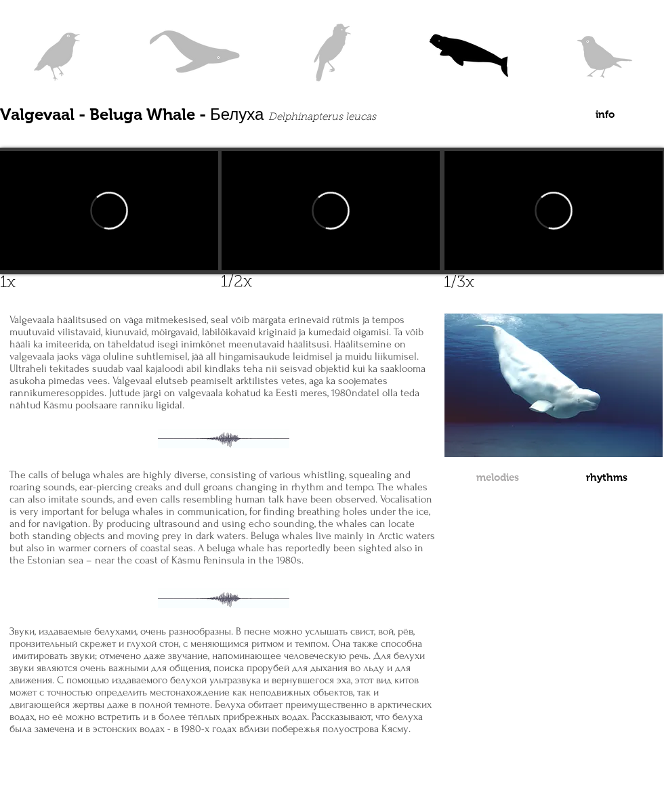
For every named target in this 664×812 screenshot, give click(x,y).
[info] (605, 114)
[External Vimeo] (554, 211)
